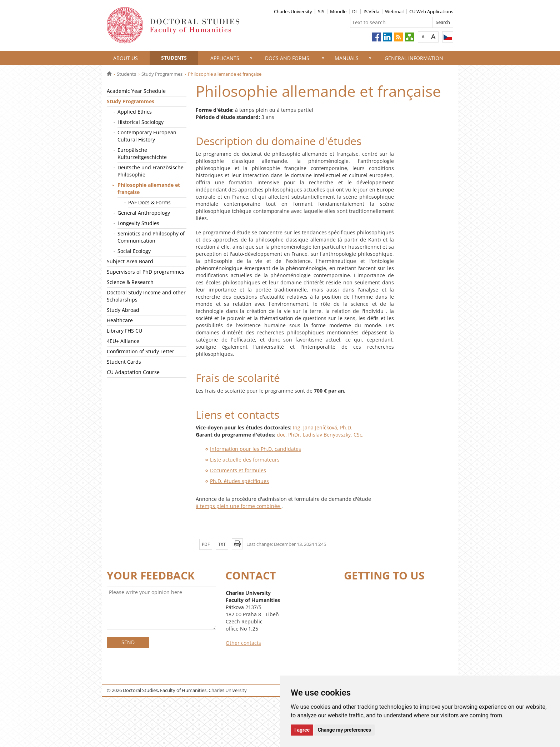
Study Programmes (162, 74)
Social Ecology (134, 251)
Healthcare (120, 320)
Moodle (338, 11)
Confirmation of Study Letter (141, 351)
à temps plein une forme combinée (239, 506)
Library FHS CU (124, 331)
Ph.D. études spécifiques (239, 481)
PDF (206, 544)
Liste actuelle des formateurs (245, 460)
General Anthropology (144, 213)
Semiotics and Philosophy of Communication (151, 237)
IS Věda (371, 11)
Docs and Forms (287, 58)
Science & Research (130, 282)
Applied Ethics (135, 112)
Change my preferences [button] (344, 730)
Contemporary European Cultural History (147, 136)
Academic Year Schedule (136, 91)
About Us (126, 58)
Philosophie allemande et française (149, 188)
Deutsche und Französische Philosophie (151, 171)
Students (174, 58)
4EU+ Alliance (123, 341)
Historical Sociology (141, 122)
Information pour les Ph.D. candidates (256, 449)
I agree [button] (302, 730)
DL (355, 11)
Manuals (347, 58)
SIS (321, 11)
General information (414, 58)
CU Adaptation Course (133, 372)
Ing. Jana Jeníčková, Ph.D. (323, 427)
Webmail (394, 11)
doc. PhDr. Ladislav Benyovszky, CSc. (320, 435)
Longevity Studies (138, 223)
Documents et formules (238, 470)
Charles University (293, 11)
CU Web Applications (431, 11)
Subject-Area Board (130, 261)
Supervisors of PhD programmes (146, 272)
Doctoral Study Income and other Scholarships (146, 296)
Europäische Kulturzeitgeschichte (142, 153)
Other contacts (243, 643)
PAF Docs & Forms (149, 202)
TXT (222, 544)
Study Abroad (123, 310)
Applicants (225, 58)
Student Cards (124, 362)
